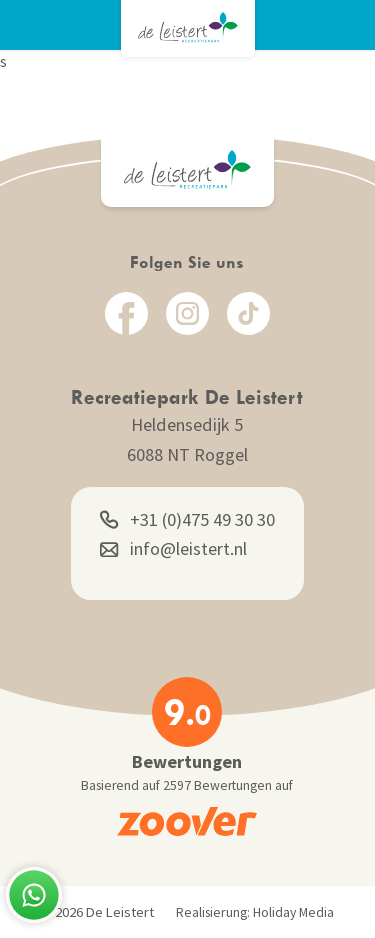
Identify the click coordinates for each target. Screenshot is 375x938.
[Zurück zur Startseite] (188, 27)
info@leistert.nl (173, 548)
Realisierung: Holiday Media (255, 912)
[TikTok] (248, 313)
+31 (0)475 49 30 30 (187, 519)
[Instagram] (187, 313)
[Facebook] (126, 313)
